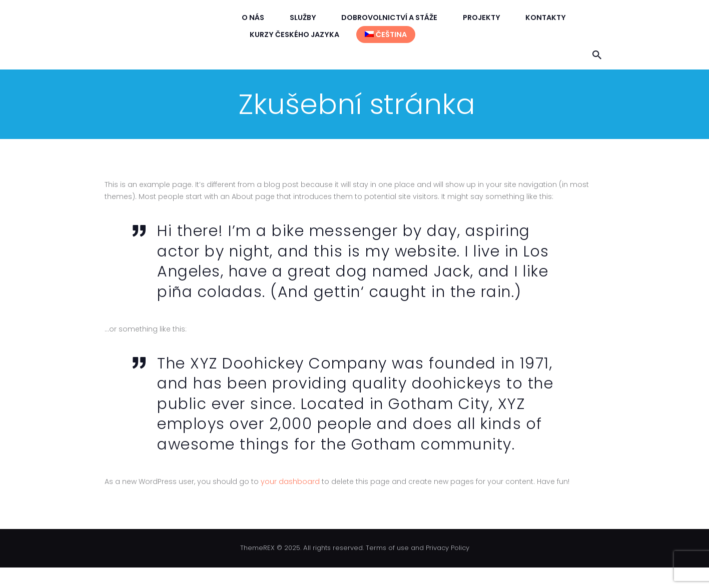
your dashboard (290, 481)
